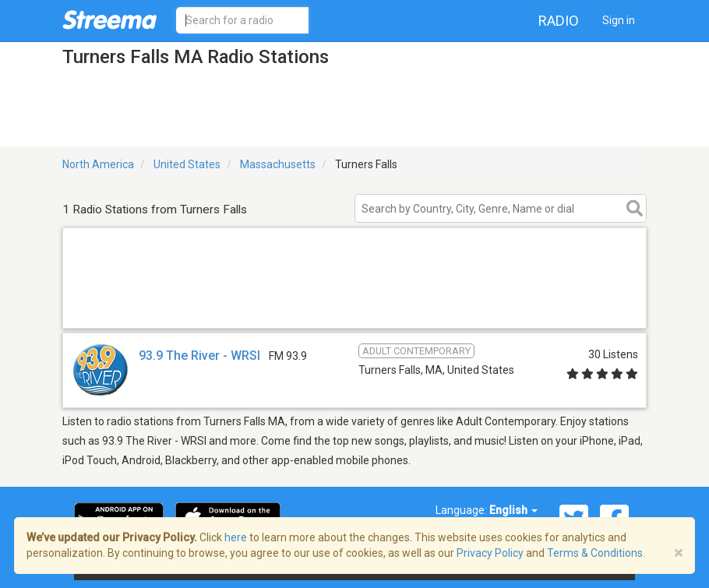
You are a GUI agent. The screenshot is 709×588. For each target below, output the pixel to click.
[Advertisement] (354, 308)
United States (187, 164)
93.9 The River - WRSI (199, 356)
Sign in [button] (619, 20)
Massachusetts (278, 164)
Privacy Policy (490, 553)
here (236, 537)
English (513, 510)
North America (98, 164)
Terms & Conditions (595, 553)
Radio (559, 21)
